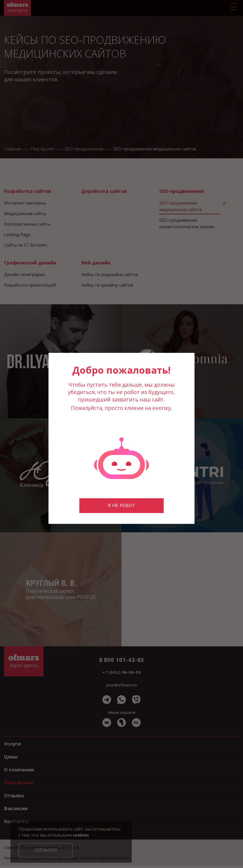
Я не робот (121, 506)
